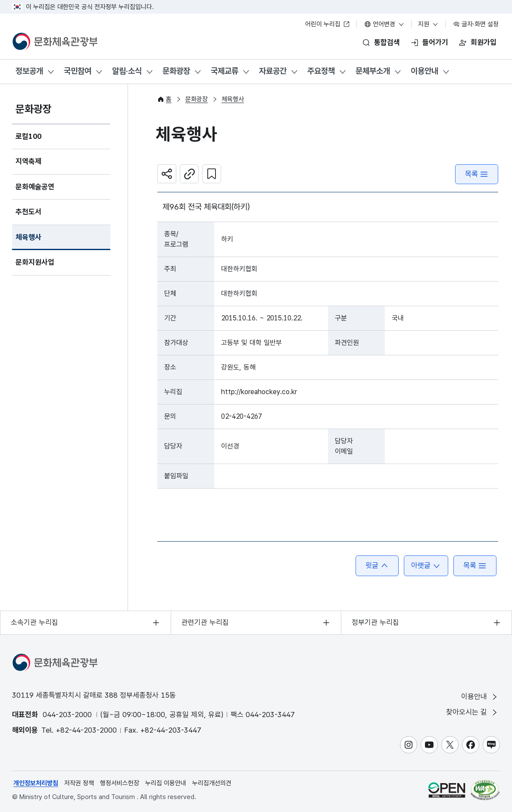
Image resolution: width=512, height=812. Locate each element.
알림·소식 (127, 71)
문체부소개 (373, 71)
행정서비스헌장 (120, 783)
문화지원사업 (35, 262)
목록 (477, 174)
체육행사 (28, 237)
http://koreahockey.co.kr (259, 392)
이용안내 (425, 71)
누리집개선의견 (212, 783)
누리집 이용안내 (166, 783)
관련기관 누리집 (205, 622)
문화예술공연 (35, 187)
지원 (428, 24)
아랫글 (426, 566)
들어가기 (435, 42)
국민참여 (78, 71)
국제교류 (225, 71)
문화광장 (176, 71)
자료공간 (273, 71)
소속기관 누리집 (34, 622)
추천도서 (28, 212)
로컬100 (28, 136)
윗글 (377, 566)
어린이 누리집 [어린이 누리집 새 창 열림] (328, 24)
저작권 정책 (79, 783)
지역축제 (28, 161)
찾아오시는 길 (472, 712)
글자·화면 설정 (476, 24)
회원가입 (484, 42)
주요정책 (321, 71)
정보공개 (29, 71)
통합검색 (387, 42)
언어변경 (384, 24)
